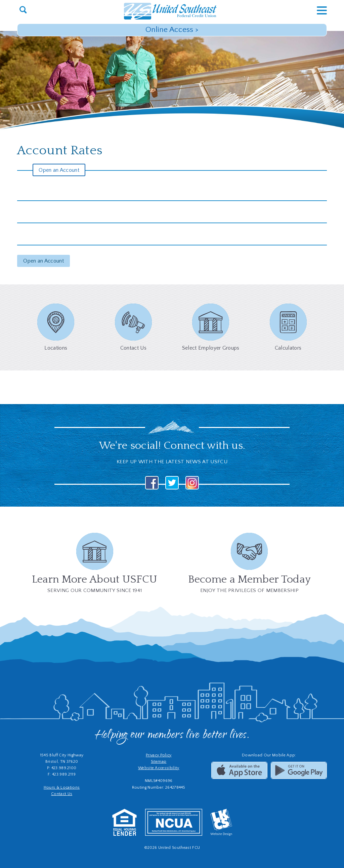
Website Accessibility (159, 768)
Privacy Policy (159, 755)
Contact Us (62, 794)
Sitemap (159, 762)
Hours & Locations (62, 787)
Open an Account (59, 170)
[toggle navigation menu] (317, 10)
